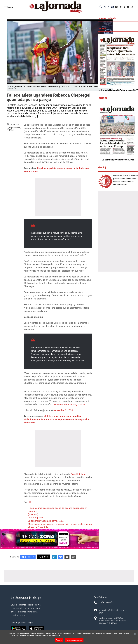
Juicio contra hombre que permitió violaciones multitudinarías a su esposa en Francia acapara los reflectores (57, 419)
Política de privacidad (74, 640)
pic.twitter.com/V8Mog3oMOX (69, 404)
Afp (30, 502)
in (54, 557)
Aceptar (59, 640)
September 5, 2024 (63, 410)
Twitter (44, 557)
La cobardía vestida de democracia (46, 521)
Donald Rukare (78, 474)
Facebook (28, 557)
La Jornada (14, 124)
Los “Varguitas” (36, 518)
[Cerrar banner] (135, 634)
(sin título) (33, 514)
